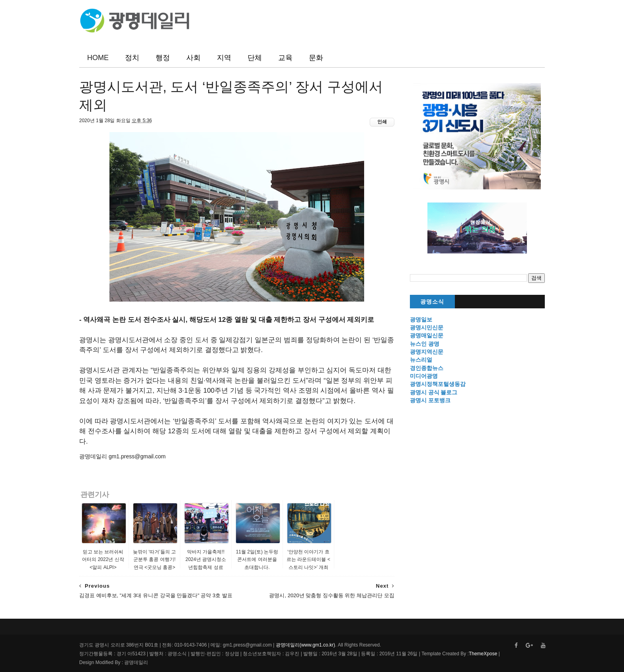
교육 (285, 58)
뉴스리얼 (421, 360)
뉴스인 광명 (425, 344)
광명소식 (432, 302)
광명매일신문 (427, 335)
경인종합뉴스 (427, 368)
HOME (98, 58)
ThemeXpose (483, 654)
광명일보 (421, 319)
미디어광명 (424, 376)
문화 (316, 58)
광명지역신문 (427, 352)
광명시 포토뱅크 (430, 400)
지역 (224, 58)
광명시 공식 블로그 (434, 392)
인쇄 (382, 122)
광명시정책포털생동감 (438, 384)
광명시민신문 (427, 327)
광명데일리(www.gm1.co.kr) (305, 645)
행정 (163, 58)
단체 (255, 58)
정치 (132, 58)
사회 (193, 58)
